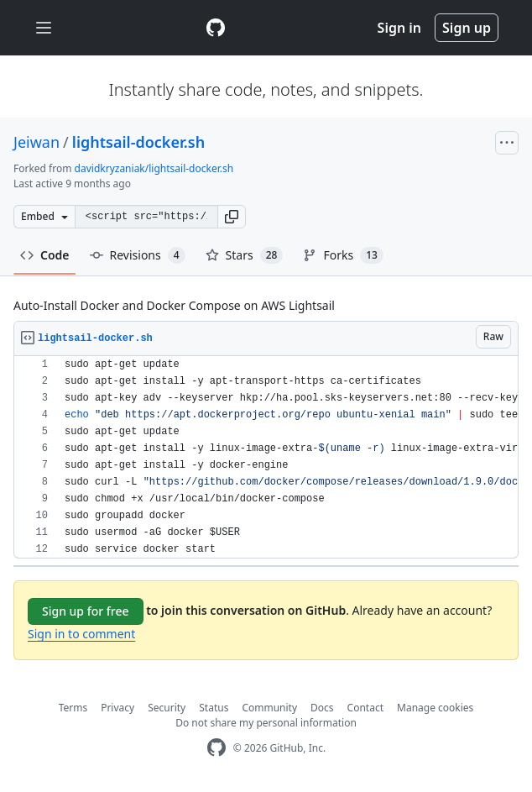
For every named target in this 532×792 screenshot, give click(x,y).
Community (269, 708)
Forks (343, 255)
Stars (245, 255)
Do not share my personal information (266, 723)
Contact (365, 708)
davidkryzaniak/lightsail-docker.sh (154, 168)
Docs (322, 708)
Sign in (399, 28)
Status (214, 708)
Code (45, 255)
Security (167, 708)
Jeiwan (37, 142)
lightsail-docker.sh (138, 142)
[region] (266, 457)
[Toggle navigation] (44, 28)
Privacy (117, 708)
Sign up (467, 28)
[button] (232, 217)
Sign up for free (86, 611)
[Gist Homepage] (216, 28)
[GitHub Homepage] (216, 748)
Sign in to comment (81, 634)
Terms (73, 708)
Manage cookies (435, 708)
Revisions (138, 255)
